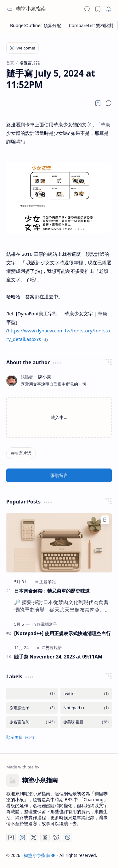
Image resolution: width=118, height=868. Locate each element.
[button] (9, 9)
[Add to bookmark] (105, 520)
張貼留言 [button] (59, 475)
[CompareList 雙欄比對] (92, 26)
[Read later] (98, 103)
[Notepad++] (86, 708)
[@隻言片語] (21, 453)
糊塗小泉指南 (31, 9)
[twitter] (86, 694)
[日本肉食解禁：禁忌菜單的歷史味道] (59, 543)
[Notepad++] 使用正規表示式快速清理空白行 (62, 633)
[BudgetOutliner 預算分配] (36, 26)
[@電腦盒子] (47, 624)
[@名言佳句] (32, 722)
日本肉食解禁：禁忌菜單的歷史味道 (52, 591)
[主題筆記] (48, 582)
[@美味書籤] (86, 722)
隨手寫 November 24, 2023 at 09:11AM (58, 657)
